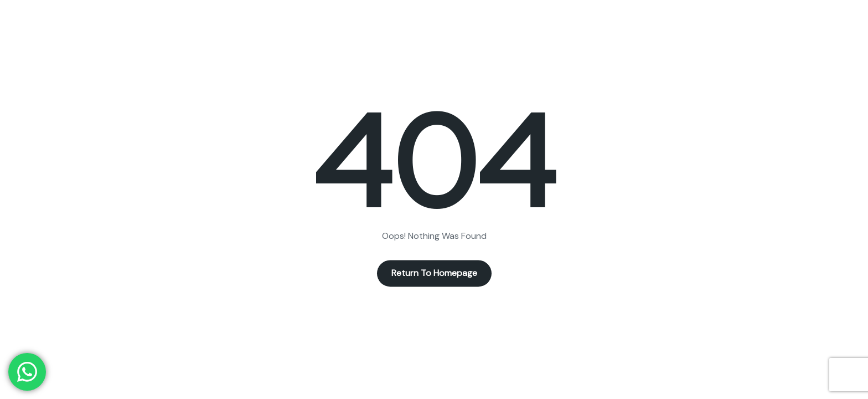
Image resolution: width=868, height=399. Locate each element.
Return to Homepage (434, 273)
